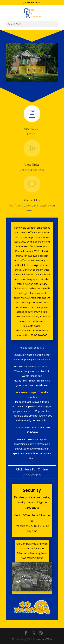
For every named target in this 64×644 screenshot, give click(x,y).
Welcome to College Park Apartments (32, 59)
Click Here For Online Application (32, 472)
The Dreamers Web (40, 639)
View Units (32, 164)
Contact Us (32, 200)
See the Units (32, 71)
